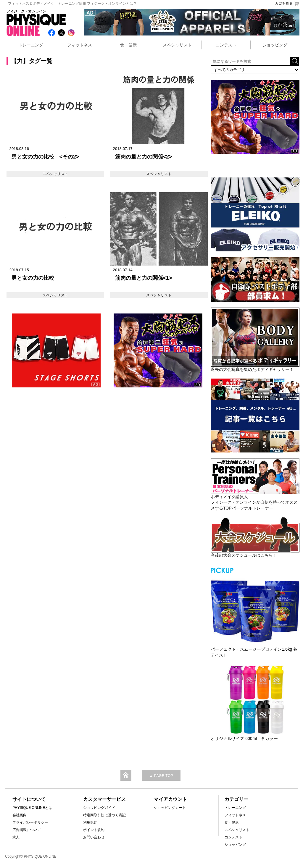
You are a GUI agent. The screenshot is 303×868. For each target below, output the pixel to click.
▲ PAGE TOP (161, 776)
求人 (16, 837)
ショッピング (275, 45)
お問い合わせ (94, 837)
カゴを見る (287, 4)
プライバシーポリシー (30, 822)
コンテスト (226, 45)
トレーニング (31, 45)
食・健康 (128, 45)
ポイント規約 (94, 830)
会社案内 (20, 815)
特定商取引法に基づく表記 (104, 815)
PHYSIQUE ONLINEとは (32, 808)
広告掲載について (27, 830)
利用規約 (90, 822)
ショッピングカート (170, 808)
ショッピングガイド (99, 808)
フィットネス (80, 45)
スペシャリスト (177, 45)
